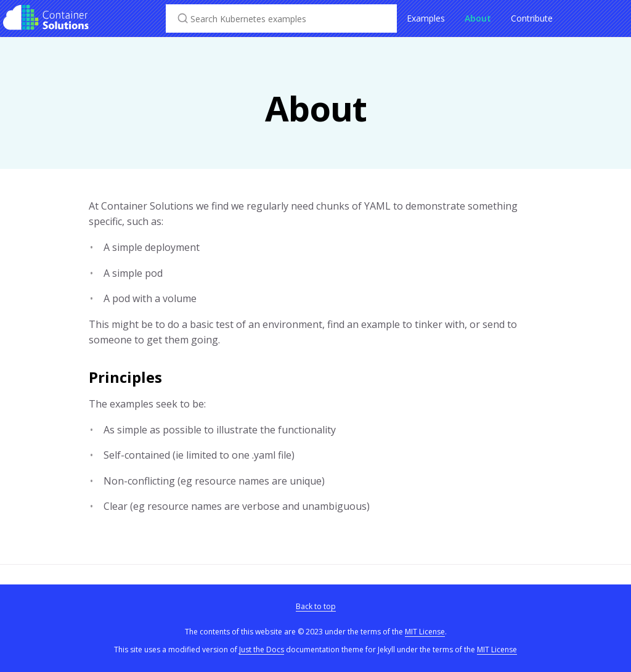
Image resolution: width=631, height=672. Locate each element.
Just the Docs (262, 649)
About (478, 18)
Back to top (316, 606)
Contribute (532, 18)
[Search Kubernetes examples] (281, 18)
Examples (426, 18)
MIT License (425, 632)
